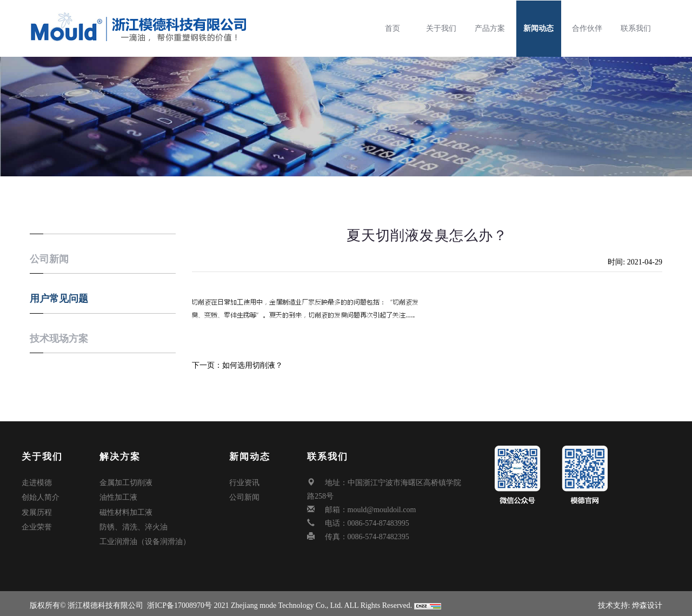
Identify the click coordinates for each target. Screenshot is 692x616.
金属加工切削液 (126, 483)
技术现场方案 (59, 339)
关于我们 (444, 28)
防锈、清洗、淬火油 (134, 523)
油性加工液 (118, 496)
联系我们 (639, 28)
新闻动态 (542, 28)
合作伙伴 (590, 28)
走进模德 (37, 483)
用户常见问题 (59, 299)
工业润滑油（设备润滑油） (145, 537)
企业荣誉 (37, 523)
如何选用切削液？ (252, 365)
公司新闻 (49, 259)
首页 (396, 28)
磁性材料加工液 (126, 510)
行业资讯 (244, 483)
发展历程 (37, 510)
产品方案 (493, 28)
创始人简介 (41, 496)
